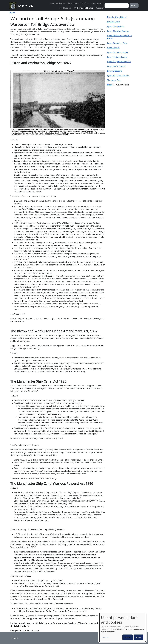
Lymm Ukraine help (116, 26)
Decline (128, 637)
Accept (138, 637)
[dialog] (123, 627)
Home (52, 3)
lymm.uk (26, 6)
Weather (100, 8)
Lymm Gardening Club (117, 43)
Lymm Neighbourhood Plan (119, 62)
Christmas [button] (61, 3)
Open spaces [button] (97, 3)
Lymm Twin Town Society (118, 76)
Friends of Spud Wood (117, 17)
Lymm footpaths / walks (118, 52)
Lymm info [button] (73, 3)
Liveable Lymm (114, 22)
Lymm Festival (113, 48)
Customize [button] (105, 637)
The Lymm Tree (114, 80)
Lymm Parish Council (116, 66)
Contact (15, 638)
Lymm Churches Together (118, 31)
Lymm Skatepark (114, 71)
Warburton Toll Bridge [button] (83, 8)
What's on (85, 3)
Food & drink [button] (65, 8)
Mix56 (110, 85)
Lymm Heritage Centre (117, 57)
